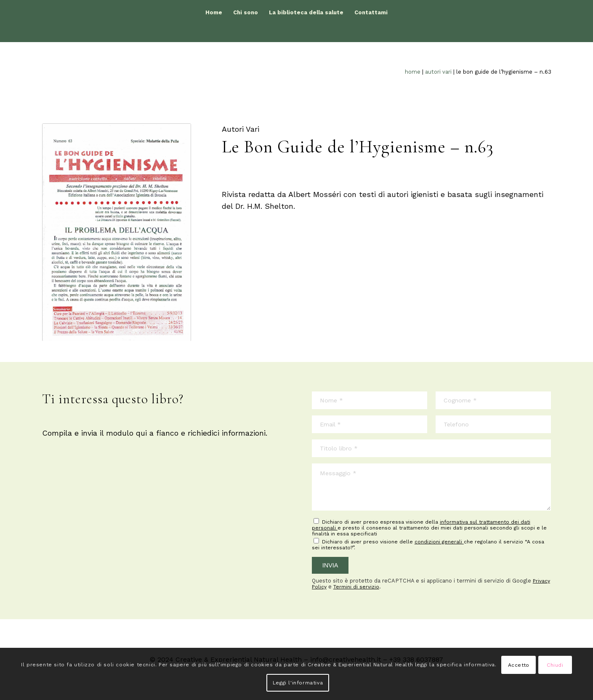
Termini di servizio (356, 587)
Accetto (519, 665)
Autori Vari (438, 72)
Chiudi (555, 665)
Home (413, 72)
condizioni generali (439, 542)
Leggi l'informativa (298, 683)
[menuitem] (214, 13)
